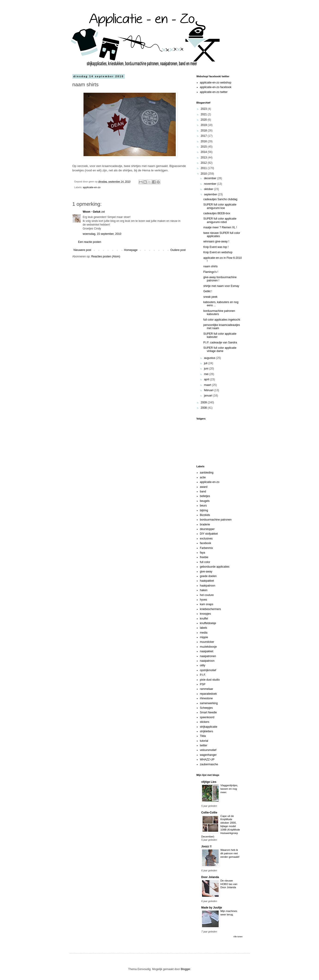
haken (204, 590)
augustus (210, 358)
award (204, 487)
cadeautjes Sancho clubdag (220, 199)
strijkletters (207, 731)
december (210, 178)
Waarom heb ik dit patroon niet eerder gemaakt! (230, 853)
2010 (204, 174)
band (203, 491)
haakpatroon (208, 586)
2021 (204, 114)
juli (206, 363)
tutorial (204, 741)
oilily (203, 665)
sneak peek (210, 297)
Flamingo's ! (211, 272)
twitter (204, 745)
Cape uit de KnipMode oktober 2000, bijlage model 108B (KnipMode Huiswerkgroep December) (221, 826)
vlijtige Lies (209, 782)
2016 (204, 141)
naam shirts (210, 266)
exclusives (206, 539)
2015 (204, 147)
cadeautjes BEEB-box (217, 213)
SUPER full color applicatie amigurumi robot (220, 220)
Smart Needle (208, 712)
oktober (209, 189)
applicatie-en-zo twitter (214, 92)
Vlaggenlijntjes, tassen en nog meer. (229, 789)
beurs (203, 506)
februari (209, 390)
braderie (205, 524)
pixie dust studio (210, 680)
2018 (204, 131)
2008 (204, 408)
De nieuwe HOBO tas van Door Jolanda (229, 884)
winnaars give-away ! (216, 241)
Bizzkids (205, 515)
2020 (204, 120)
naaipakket (207, 651)
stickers (205, 722)
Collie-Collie (209, 813)
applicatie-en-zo (92, 187)
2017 (204, 136)
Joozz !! (207, 846)
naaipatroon (207, 661)
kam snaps (207, 604)
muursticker (207, 642)
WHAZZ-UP (207, 760)
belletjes (205, 496)
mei (207, 374)
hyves (204, 600)
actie (203, 477)
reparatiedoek (208, 694)
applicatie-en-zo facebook (216, 87)
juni (206, 369)
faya (203, 553)
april (207, 379)
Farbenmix (207, 548)
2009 (204, 402)
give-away (206, 572)
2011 (204, 168)
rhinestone (206, 698)
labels (204, 628)
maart (208, 385)
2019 (204, 125)
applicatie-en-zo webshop (216, 83)
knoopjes (206, 614)
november (210, 184)
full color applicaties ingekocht (222, 320)
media (204, 633)
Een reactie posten (90, 242)
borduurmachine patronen (216, 520)
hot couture (207, 595)
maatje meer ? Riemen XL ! (220, 227)
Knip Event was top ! (216, 247)
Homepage (131, 250)
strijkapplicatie (209, 727)
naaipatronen (208, 656)
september (211, 194)
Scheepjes (206, 708)
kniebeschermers (210, 609)
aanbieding (207, 473)
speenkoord (207, 717)
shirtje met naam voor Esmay (221, 286)
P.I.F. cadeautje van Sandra (220, 343)
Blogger (186, 969)
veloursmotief (208, 750)
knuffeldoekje (208, 623)
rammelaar (207, 689)
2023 (204, 109)
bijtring (204, 510)
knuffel (204, 619)
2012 (204, 163)
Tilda (203, 736)
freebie (204, 557)
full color (205, 562)
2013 (204, 158)
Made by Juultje (212, 908)
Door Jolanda (210, 877)
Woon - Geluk (92, 212)
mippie (204, 637)
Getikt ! (208, 291)
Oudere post (178, 250)
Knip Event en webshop (218, 252)
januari (208, 396)
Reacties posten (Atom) (106, 256)
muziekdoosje (208, 647)
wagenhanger (208, 755)
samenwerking (209, 703)
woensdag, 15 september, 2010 (102, 234)
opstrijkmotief (208, 670)
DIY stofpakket (209, 534)
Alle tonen (238, 937)
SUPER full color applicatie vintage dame (220, 349)
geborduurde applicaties (215, 567)
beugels (205, 501)
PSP (203, 684)
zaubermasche (209, 764)
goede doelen (208, 576)
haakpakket (207, 581)
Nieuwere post (82, 250)
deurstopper (207, 529)
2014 (204, 152)
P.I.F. (203, 675)
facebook (206, 543)
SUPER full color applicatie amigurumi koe (220, 206)
